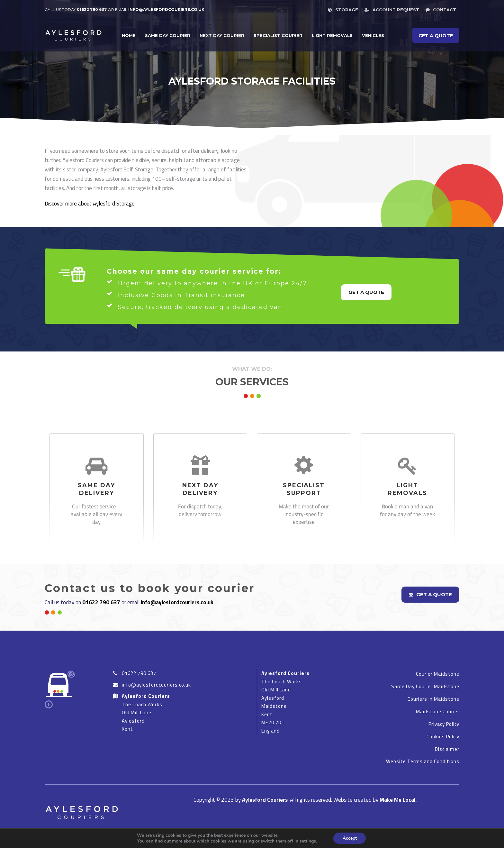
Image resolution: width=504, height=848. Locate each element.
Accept (350, 838)
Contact (441, 10)
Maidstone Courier (438, 711)
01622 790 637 (92, 9)
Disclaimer (447, 749)
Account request (392, 10)
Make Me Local (397, 800)
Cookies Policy (443, 737)
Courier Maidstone (438, 674)
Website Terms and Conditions (423, 761)
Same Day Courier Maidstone (425, 686)
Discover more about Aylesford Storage (90, 204)
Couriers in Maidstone (433, 699)
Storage (343, 10)
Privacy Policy (444, 724)
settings (307, 841)
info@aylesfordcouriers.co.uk (177, 602)
